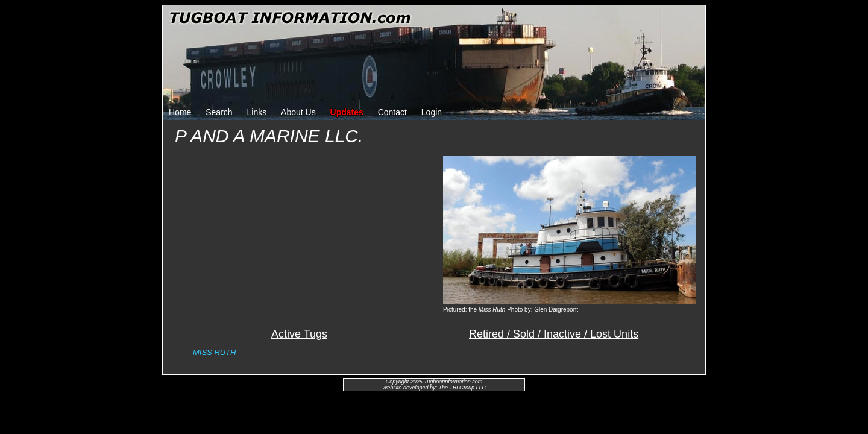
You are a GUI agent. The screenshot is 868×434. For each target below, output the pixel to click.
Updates (347, 112)
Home (180, 112)
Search (219, 112)
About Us (298, 112)
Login (432, 112)
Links (257, 112)
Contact (392, 112)
